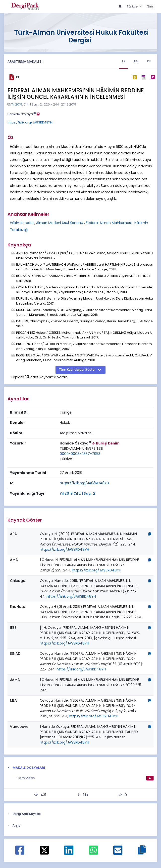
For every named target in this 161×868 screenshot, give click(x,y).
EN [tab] (136, 61)
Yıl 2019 (17, 104)
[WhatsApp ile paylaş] (93, 853)
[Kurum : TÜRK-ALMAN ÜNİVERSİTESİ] (81, 449)
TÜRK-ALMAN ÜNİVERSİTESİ (81, 448)
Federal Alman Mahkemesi (109, 223)
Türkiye (66, 459)
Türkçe (133, 6)
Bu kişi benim (106, 443)
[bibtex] (134, 77)
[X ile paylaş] (44, 850)
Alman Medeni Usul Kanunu (60, 223)
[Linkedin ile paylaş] (69, 853)
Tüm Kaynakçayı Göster (78, 370)
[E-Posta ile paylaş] (118, 853)
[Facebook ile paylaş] (20, 853)
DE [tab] (149, 61)
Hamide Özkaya (24, 114)
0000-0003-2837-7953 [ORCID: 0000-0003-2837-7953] (80, 454)
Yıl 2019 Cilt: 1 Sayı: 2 (78, 493)
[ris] (144, 77)
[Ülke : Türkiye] (66, 459)
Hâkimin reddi (22, 223)
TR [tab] (123, 61)
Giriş (150, 6)
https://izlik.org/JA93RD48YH (30, 122)
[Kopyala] (150, 534)
